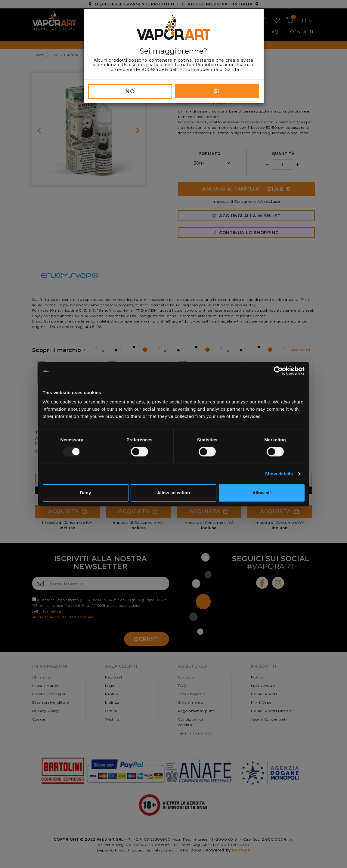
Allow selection (173, 493)
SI (217, 91)
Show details (279, 474)
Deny (86, 493)
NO (130, 91)
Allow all (262, 493)
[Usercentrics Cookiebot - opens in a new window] (278, 371)
